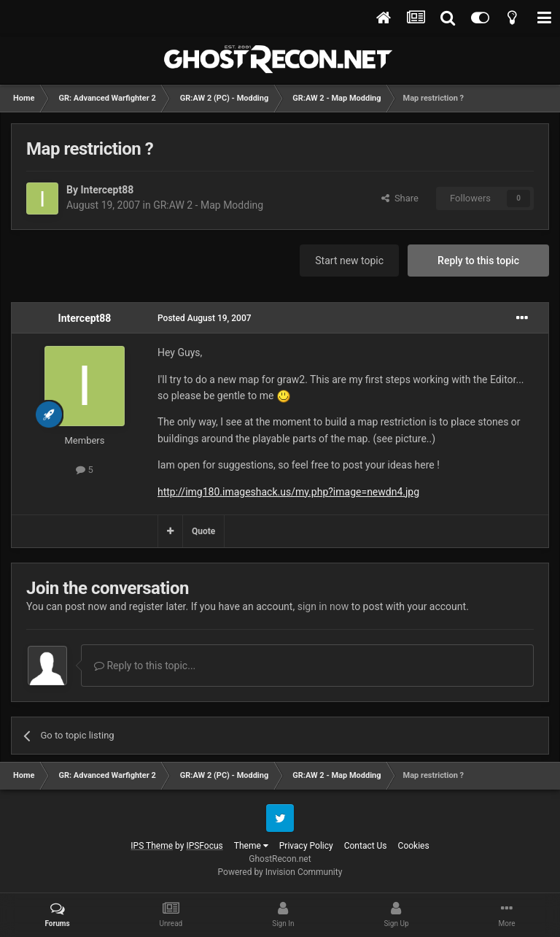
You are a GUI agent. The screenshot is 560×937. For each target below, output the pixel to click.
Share (400, 198)
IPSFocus (204, 846)
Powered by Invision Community (280, 872)
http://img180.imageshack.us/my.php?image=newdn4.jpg (288, 492)
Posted (205, 318)
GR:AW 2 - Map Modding (208, 205)
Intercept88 (107, 190)
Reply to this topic (478, 261)
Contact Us (366, 846)
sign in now (323, 606)
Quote (203, 531)
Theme (251, 846)
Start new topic (349, 261)
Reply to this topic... (145, 666)
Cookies (414, 846)
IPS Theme (152, 846)
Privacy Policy (306, 846)
